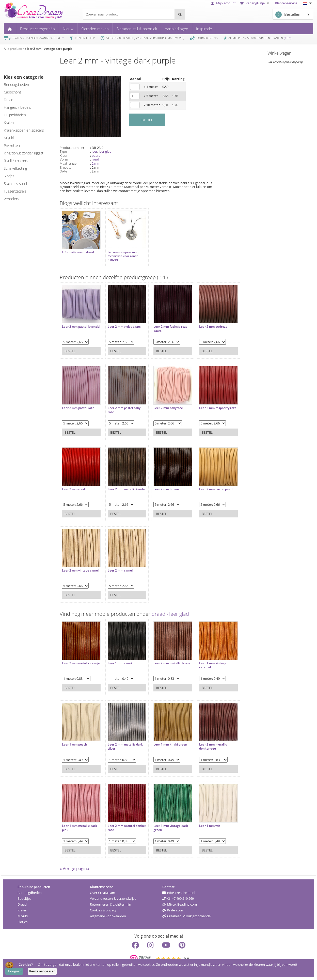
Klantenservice (286, 3)
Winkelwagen (279, 53)
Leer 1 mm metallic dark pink (80, 823)
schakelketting (15, 168)
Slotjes (22, 919)
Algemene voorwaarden (108, 913)
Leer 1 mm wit (202, 821)
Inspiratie (204, 29)
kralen (9, 123)
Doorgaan (14, 971)
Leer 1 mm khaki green (165, 739)
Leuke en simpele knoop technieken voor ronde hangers (121, 253)
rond (95, 159)
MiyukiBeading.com (180, 902)
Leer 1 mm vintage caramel (205, 660)
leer (94, 151)
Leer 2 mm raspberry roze (207, 405)
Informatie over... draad (78, 250)
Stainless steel (15, 184)
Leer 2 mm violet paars (122, 322)
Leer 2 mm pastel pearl (208, 484)
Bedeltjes (24, 896)
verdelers (11, 199)
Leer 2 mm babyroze (163, 403)
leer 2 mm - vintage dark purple (50, 49)
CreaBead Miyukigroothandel (187, 913)
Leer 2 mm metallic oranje (76, 660)
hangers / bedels (17, 107)
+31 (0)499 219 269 (178, 896)
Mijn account (223, 3)
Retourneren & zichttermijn (110, 902)
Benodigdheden (30, 890)
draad (9, 100)
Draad (22, 902)
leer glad (105, 151)
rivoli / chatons (16, 161)
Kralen (22, 908)
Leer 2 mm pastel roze (78, 403)
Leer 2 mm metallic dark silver (123, 741)
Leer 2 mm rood (73, 484)
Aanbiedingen (177, 29)
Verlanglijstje (255, 3)
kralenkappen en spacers (24, 130)
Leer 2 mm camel (118, 565)
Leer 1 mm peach (75, 739)
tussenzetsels (15, 191)
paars (96, 155)
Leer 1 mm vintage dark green (166, 823)
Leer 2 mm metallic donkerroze (205, 741)
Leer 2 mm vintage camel (76, 567)
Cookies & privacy (103, 908)
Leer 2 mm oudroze (206, 322)
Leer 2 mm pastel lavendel (75, 323)
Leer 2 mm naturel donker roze (119, 823)
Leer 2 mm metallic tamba (119, 486)
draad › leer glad (170, 611)
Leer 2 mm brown (161, 484)
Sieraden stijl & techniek (137, 29)
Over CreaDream (102, 890)
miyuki (9, 138)
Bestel (70, 346)
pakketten (12, 145)
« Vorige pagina (74, 866)
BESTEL (147, 120)
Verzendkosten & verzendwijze (113, 896)
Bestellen (288, 15)
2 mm (96, 163)
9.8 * (288, 38)
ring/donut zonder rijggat (24, 153)
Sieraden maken (95, 29)
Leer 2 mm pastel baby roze (122, 405)
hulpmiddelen (15, 115)
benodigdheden (16, 84)
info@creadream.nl (179, 890)
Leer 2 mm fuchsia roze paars (165, 323)
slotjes (9, 176)
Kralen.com (173, 908)
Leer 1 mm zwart (117, 658)
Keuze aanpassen (42, 971)
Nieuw (68, 29)
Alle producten (14, 49)
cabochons (13, 92)
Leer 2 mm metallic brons (162, 660)
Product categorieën (37, 29)
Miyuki (23, 913)
